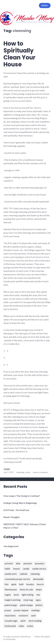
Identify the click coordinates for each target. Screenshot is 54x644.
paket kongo (11, 605)
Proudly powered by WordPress (17, 637)
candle (26, 569)
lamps (39, 589)
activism (9, 563)
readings (35, 610)
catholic (24, 574)
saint (33, 615)
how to (40, 584)
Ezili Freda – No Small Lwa (16, 510)
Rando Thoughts (12, 517)
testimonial (10, 626)
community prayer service (17, 579)
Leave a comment (40, 472)
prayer (8, 610)
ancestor (28, 563)
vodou (28, 472)
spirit (23, 621)
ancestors (40, 563)
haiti (21, 584)
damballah (38, 579)
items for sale (26, 589)
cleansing (20, 472)
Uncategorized (11, 546)
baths (7, 569)
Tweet (7, 469)
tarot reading (35, 621)
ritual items (10, 615)
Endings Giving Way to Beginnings (20, 503)
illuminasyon (11, 589)
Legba (8, 595)
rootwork (23, 615)
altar (18, 563)
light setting (28, 595)
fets (7, 584)
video (21, 626)
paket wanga (26, 605)
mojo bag (28, 600)
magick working (13, 600)
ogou (38, 600)
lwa (38, 595)
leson (16, 595)
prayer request (21, 610)
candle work (11, 574)
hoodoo (30, 584)
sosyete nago (11, 621)
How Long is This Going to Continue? (22, 496)
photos (39, 605)
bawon (16, 569)
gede (14, 584)
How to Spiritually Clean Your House (19, 54)
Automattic (11, 639)
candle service (39, 569)
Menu (45, 5)
